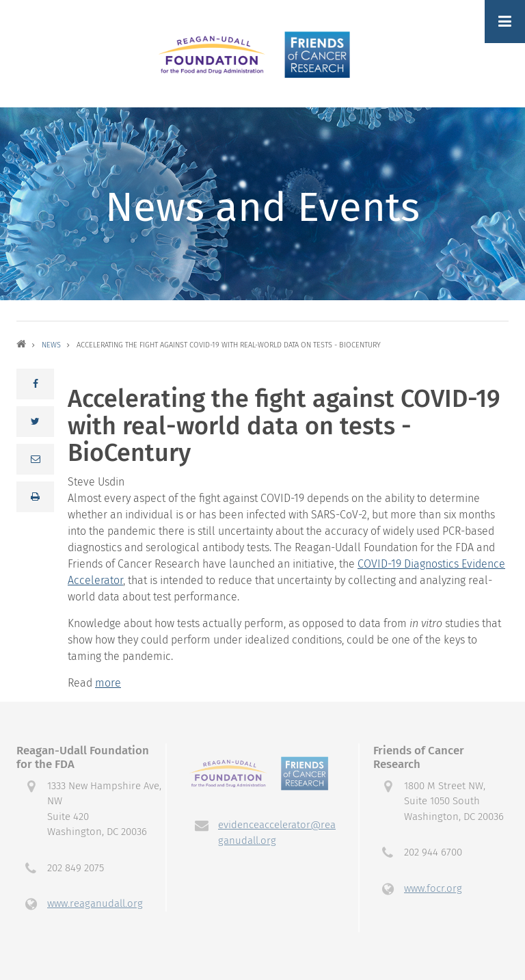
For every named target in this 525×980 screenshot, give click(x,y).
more (108, 683)
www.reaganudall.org (95, 903)
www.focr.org (433, 888)
